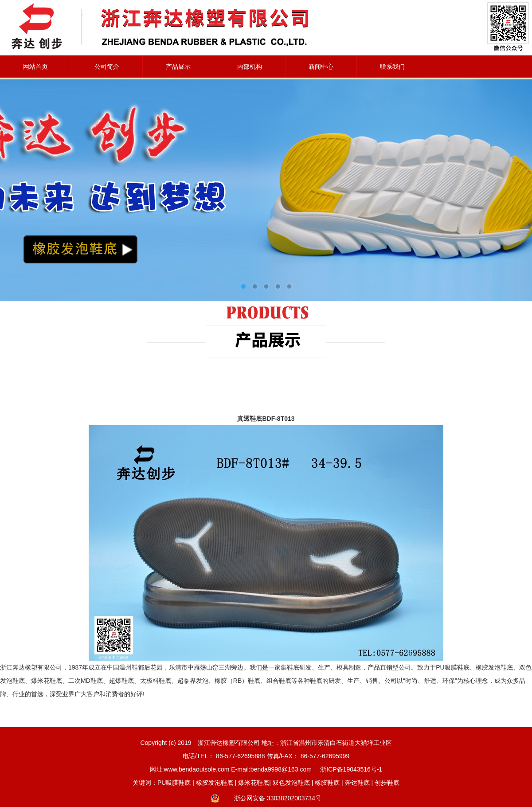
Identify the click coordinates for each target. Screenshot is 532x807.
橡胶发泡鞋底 (215, 783)
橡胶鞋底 (327, 783)
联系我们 (392, 67)
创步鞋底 (387, 783)
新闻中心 (321, 67)
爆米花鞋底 (254, 783)
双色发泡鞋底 (291, 783)
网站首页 (35, 67)
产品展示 (178, 67)
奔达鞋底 (357, 783)
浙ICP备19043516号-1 (351, 769)
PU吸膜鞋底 (174, 783)
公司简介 (107, 67)
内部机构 (250, 67)
